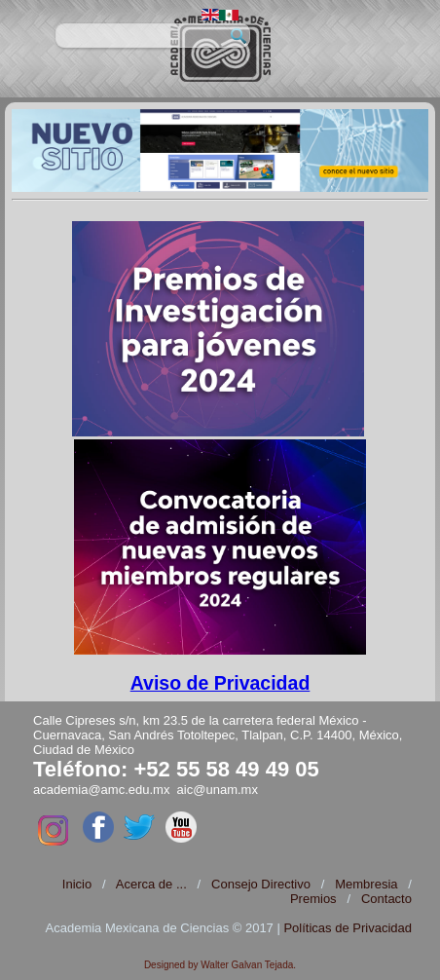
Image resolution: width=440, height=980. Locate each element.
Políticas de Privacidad (348, 928)
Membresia (366, 884)
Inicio (77, 884)
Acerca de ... (151, 884)
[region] (220, 151)
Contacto (386, 899)
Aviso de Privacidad (220, 683)
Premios (313, 899)
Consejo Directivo (261, 884)
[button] (220, 151)
